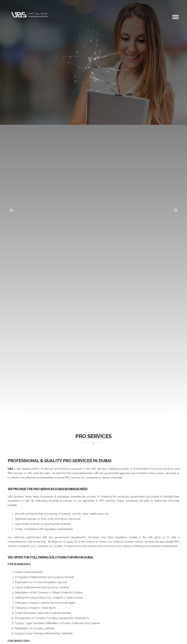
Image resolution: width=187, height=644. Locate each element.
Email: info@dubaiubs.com (93, 2)
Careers (70, 2)
